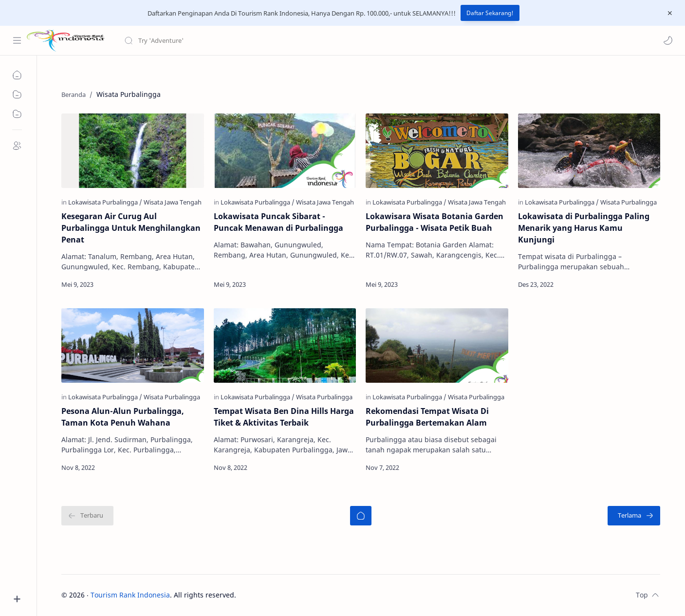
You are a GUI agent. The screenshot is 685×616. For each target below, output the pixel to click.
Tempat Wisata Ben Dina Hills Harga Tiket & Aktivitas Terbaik (284, 417)
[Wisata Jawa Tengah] (173, 202)
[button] (668, 40)
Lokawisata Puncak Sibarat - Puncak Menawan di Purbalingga (278, 222)
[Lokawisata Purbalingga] (105, 202)
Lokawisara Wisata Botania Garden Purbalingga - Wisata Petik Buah (435, 222)
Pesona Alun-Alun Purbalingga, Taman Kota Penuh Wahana (123, 417)
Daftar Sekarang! (490, 13)
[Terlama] (634, 516)
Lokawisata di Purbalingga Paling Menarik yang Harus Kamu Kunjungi (584, 228)
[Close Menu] (670, 13)
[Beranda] (361, 516)
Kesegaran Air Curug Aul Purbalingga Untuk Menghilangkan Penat (131, 228)
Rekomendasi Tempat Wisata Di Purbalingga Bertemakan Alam (427, 417)
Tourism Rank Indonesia (130, 595)
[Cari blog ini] (202, 40)
